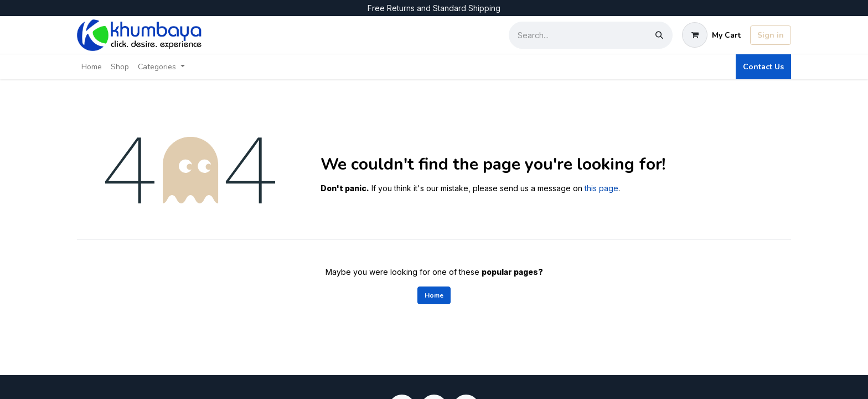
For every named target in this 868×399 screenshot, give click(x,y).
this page (601, 188)
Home (434, 295)
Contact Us (763, 67)
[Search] (659, 35)
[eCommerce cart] (711, 35)
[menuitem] (92, 67)
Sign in (771, 35)
